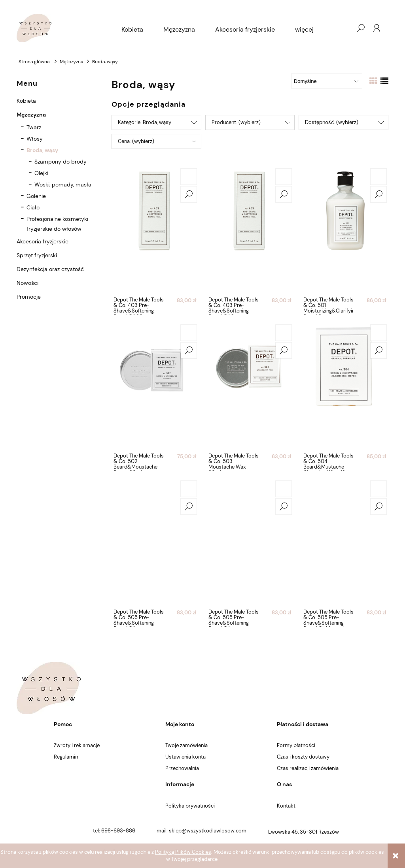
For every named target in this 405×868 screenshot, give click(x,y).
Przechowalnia (182, 768)
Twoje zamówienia (186, 745)
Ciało (33, 207)
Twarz (34, 127)
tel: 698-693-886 (114, 831)
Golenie (36, 196)
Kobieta (26, 101)
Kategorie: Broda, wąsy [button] (145, 122)
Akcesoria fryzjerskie (43, 241)
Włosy (35, 139)
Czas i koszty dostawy (303, 757)
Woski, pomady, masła (63, 185)
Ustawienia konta (185, 757)
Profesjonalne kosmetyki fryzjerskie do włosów (57, 224)
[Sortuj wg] (327, 81)
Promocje (29, 297)
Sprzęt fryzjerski (37, 255)
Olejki (41, 173)
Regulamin (66, 757)
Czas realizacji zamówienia (308, 768)
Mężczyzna (31, 115)
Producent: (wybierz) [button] (236, 122)
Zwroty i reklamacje (77, 745)
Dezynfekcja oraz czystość (50, 269)
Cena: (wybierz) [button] (136, 141)
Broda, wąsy (42, 150)
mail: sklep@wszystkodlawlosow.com (202, 831)
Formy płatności (296, 745)
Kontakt (286, 806)
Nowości (27, 283)
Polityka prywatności (190, 806)
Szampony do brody (61, 162)
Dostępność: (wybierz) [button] (332, 122)
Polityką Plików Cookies (183, 852)
